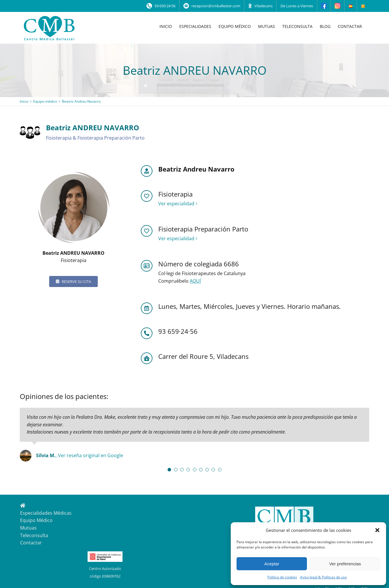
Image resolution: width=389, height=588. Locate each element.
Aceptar (272, 564)
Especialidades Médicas (46, 513)
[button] (377, 530)
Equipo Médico (36, 520)
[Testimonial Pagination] (169, 470)
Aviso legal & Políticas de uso (323, 577)
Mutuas (28, 528)
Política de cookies (282, 577)
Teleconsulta (34, 535)
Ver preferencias (345, 564)
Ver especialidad (176, 204)
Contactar (31, 543)
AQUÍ (195, 281)
